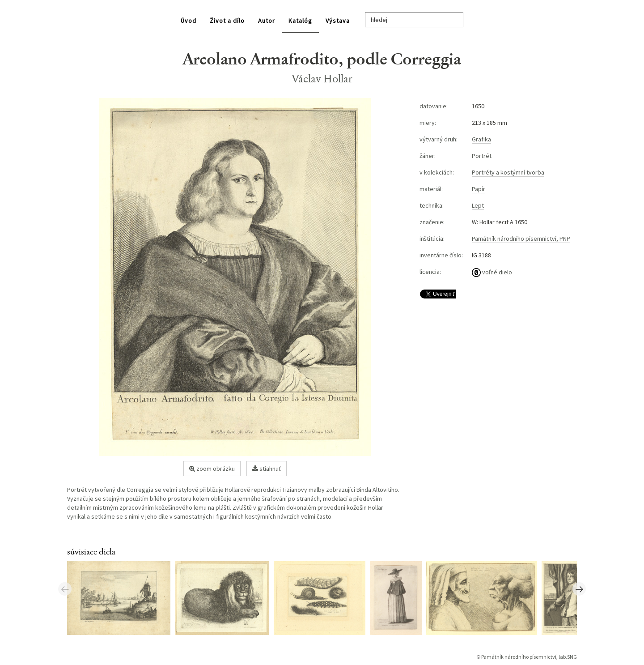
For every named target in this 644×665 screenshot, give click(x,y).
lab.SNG (568, 657)
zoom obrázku (212, 469)
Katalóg (300, 21)
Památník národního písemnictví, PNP (521, 239)
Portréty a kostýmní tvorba (508, 172)
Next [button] (579, 589)
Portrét (482, 156)
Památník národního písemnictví (519, 657)
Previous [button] (65, 589)
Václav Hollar (322, 79)
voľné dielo (492, 272)
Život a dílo (227, 21)
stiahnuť (267, 469)
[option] (121, 597)
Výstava (338, 21)
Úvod (189, 21)
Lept (478, 205)
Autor (267, 21)
